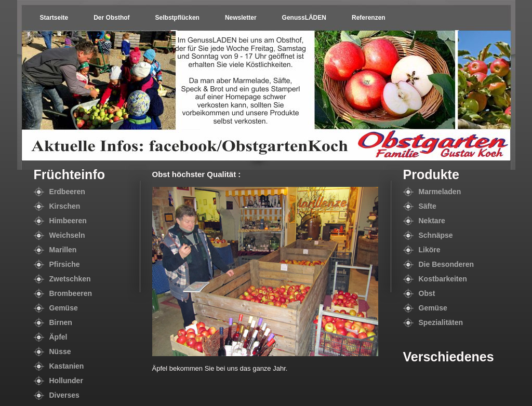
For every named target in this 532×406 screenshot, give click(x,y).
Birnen (61, 322)
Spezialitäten (441, 322)
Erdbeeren (67, 192)
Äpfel (58, 337)
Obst (427, 293)
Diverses (64, 395)
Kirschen (65, 206)
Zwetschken (70, 279)
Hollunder (66, 381)
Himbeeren (68, 221)
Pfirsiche (65, 264)
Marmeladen (440, 192)
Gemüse (64, 308)
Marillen (63, 250)
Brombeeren (71, 293)
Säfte (428, 206)
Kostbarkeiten (443, 279)
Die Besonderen (447, 264)
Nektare (432, 221)
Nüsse (60, 351)
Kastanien (67, 366)
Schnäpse (436, 235)
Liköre (430, 250)
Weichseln (67, 235)
